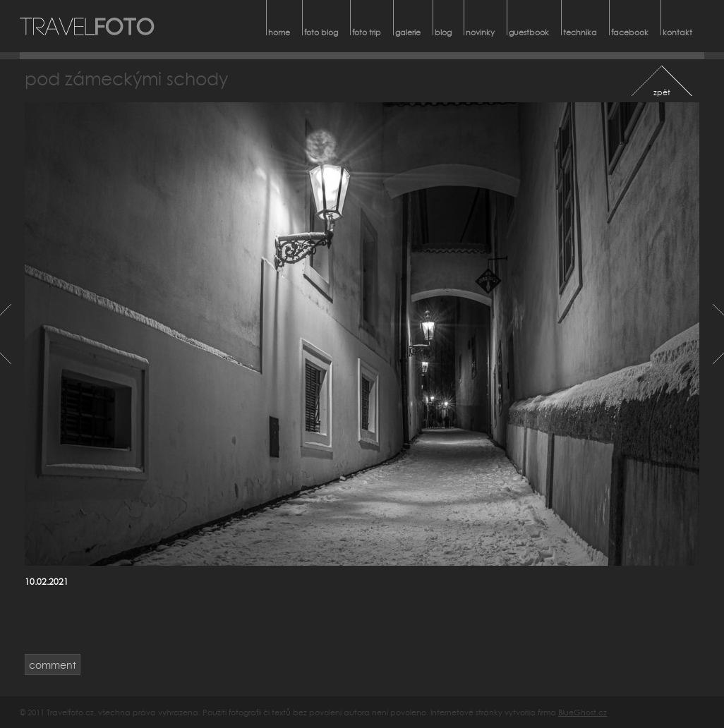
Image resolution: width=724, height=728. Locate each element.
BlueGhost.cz (583, 712)
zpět (662, 92)
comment (53, 665)
